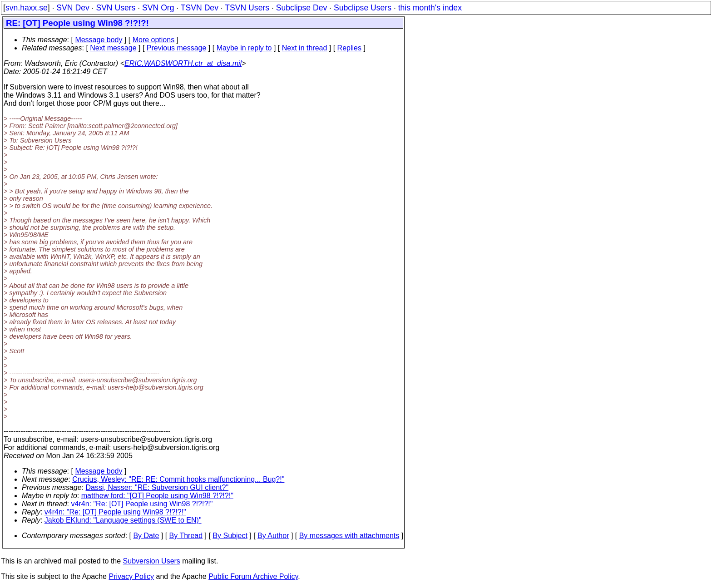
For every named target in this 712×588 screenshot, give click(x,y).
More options (154, 40)
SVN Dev (73, 8)
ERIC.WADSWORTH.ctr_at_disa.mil (183, 63)
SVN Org (158, 8)
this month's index (430, 8)
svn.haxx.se (27, 8)
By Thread (186, 536)
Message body (99, 40)
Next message (113, 48)
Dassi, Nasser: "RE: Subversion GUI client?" (157, 487)
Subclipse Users (363, 8)
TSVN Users (247, 8)
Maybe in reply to (244, 48)
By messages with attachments (349, 536)
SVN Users (116, 8)
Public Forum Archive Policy (253, 576)
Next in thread (305, 48)
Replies (349, 48)
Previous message (177, 48)
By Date (146, 536)
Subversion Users (152, 561)
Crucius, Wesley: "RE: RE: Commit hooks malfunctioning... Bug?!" (178, 479)
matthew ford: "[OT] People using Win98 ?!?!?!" (157, 496)
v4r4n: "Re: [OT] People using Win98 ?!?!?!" (142, 504)
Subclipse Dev (302, 8)
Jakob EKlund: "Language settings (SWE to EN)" (123, 520)
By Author (273, 536)
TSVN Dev (200, 8)
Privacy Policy (131, 576)
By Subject (230, 536)
